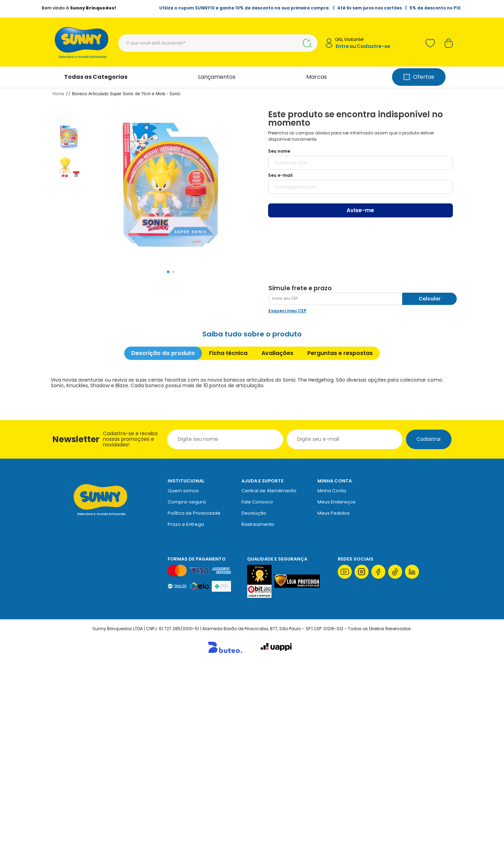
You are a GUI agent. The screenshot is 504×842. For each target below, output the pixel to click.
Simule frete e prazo (300, 464)
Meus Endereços (337, 678)
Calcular (430, 475)
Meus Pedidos (334, 689)
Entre (342, 46)
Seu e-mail (280, 175)
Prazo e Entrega (186, 700)
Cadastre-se (373, 46)
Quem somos (183, 667)
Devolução (254, 689)
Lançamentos (217, 77)
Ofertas (419, 77)
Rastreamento (258, 700)
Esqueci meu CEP (288, 487)
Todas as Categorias (96, 77)
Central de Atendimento (269, 667)
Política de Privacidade (194, 689)
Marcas (317, 77)
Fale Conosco (257, 678)
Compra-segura (187, 678)
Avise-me (360, 210)
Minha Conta (332, 667)
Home (58, 94)
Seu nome (279, 151)
